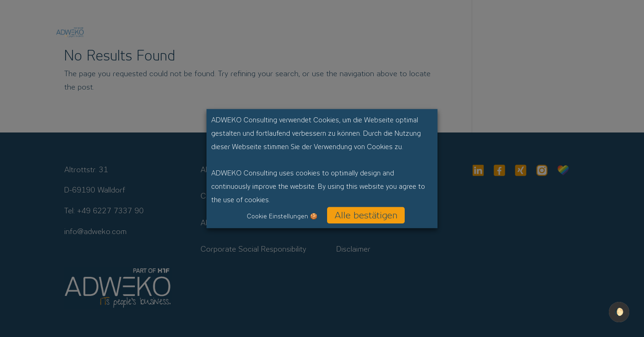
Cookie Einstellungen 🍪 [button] (282, 216)
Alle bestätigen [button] (366, 215)
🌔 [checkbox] (619, 312)
